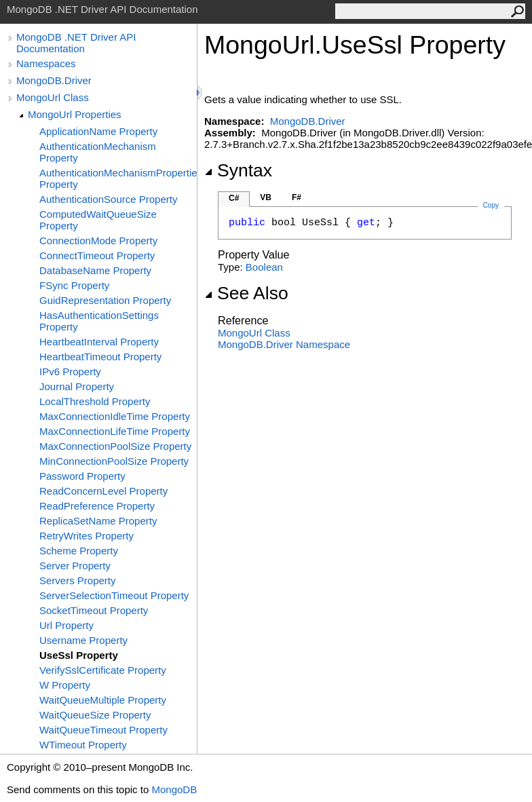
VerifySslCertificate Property (103, 670)
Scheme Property (79, 551)
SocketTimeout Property (94, 610)
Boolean (264, 267)
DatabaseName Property (95, 270)
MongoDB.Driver (54, 80)
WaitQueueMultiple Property (103, 700)
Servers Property (78, 580)
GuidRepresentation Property (105, 300)
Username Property (83, 640)
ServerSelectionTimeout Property (114, 595)
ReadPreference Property (97, 506)
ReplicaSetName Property (98, 521)
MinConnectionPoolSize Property (114, 461)
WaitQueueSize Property (95, 715)
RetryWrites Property (87, 536)
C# (234, 198)
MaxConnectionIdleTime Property (115, 416)
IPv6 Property (70, 371)
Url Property (66, 625)
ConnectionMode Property (98, 241)
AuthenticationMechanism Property (98, 152)
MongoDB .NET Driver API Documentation (76, 43)
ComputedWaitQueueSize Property (98, 220)
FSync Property (74, 285)
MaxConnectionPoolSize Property (115, 446)
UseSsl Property (79, 655)
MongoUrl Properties (75, 114)
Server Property (75, 566)
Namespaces (46, 63)
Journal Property (77, 386)
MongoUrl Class (53, 97)
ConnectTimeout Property (97, 255)
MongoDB (174, 789)
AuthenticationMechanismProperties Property (118, 178)
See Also (246, 293)
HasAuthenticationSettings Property (99, 321)
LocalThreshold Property (95, 401)
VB (266, 197)
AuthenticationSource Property (108, 199)
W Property (65, 685)
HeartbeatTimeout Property (100, 357)
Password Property (82, 476)
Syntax (238, 170)
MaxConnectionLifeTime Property (115, 431)
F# (297, 197)
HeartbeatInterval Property (99, 342)
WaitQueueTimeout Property (103, 730)
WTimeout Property (83, 745)
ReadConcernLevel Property (103, 491)
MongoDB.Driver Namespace (284, 344)
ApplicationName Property (98, 131)
